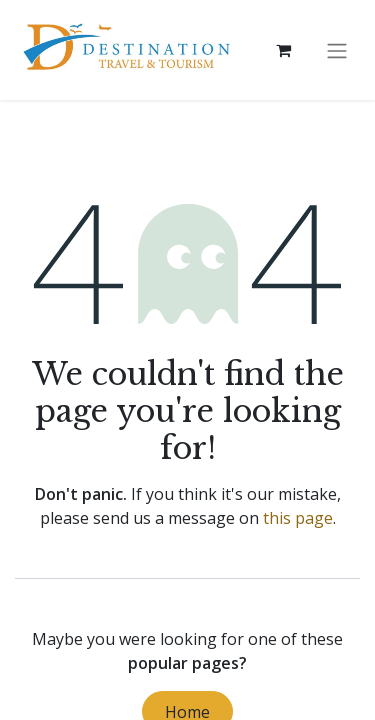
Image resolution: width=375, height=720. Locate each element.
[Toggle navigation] (337, 50)
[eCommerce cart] (283, 50)
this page (298, 518)
